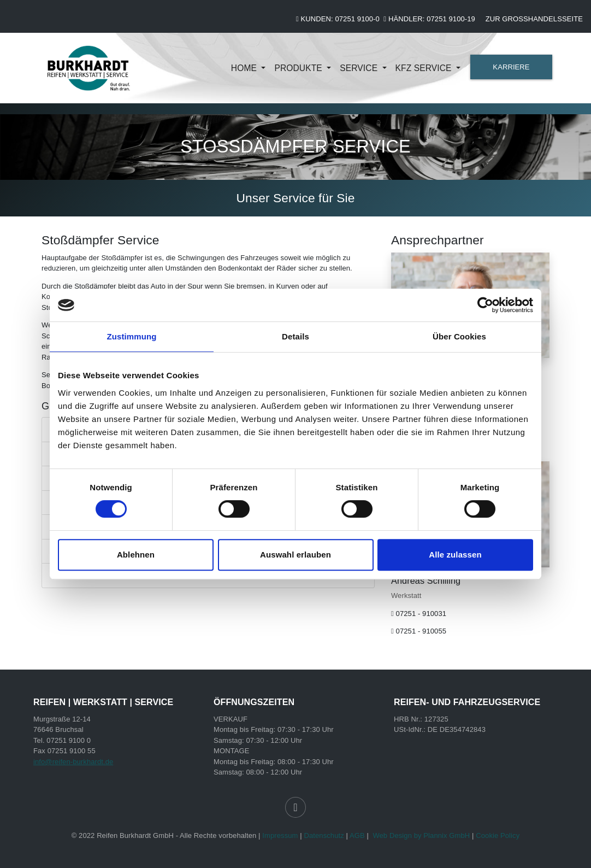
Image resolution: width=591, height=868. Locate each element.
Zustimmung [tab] (132, 336)
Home (245, 68)
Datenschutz (324, 835)
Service (360, 68)
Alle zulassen (455, 555)
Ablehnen (136, 555)
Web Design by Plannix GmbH (421, 835)
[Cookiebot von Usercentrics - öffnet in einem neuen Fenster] (485, 305)
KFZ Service (425, 68)
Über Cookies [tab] (459, 336)
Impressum (280, 835)
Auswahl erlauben (295, 555)
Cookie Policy (498, 835)
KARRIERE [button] (511, 67)
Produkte (299, 68)
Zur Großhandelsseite (534, 19)
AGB (357, 835)
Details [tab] (295, 336)
